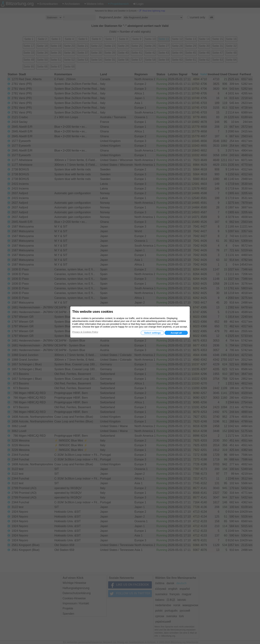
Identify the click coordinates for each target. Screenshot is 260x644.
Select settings (152, 333)
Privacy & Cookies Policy (85, 332)
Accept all (176, 333)
